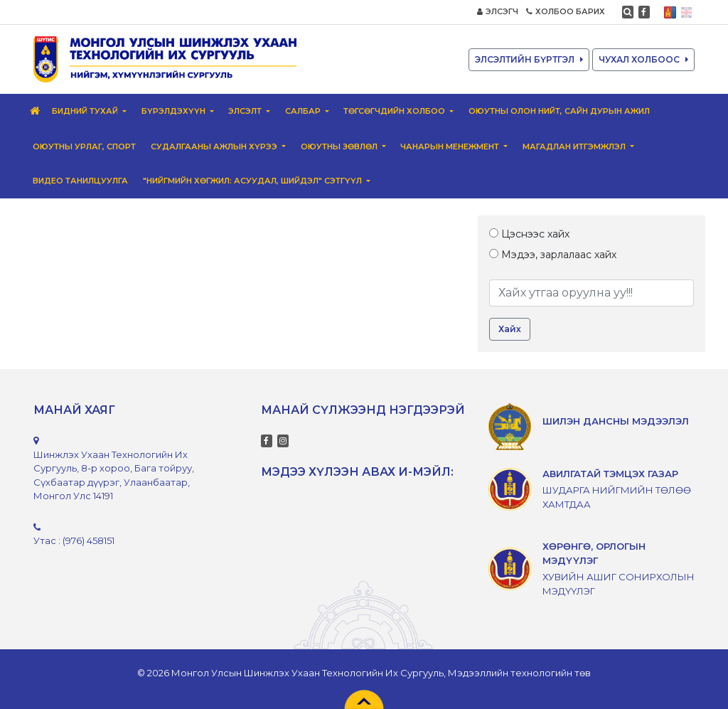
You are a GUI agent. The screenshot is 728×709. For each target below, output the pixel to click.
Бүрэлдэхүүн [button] (175, 111)
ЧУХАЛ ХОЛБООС (643, 59)
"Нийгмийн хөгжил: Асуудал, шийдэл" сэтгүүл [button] (253, 181)
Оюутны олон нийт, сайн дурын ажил (559, 111)
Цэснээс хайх (529, 234)
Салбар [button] (304, 111)
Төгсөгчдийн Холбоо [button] (395, 111)
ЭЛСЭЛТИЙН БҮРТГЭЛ (529, 59)
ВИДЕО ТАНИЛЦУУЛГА (80, 181)
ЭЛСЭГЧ (498, 11)
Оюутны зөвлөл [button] (340, 146)
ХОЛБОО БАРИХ (566, 11)
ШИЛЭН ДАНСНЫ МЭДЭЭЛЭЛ (616, 421)
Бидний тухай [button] (86, 111)
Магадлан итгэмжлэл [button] (575, 146)
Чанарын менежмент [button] (451, 146)
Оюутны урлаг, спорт (84, 146)
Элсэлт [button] (246, 111)
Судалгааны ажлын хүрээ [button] (215, 146)
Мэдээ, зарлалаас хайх (553, 255)
